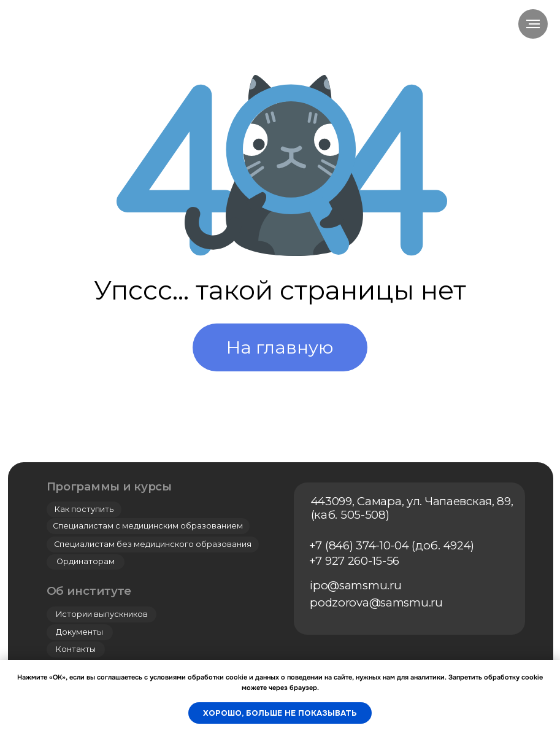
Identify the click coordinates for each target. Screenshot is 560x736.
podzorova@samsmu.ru (376, 602)
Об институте (89, 591)
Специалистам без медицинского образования (153, 544)
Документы (79, 632)
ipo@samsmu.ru (355, 585)
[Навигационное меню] (533, 24)
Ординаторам (86, 561)
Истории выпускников (102, 614)
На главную (280, 347)
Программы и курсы (109, 486)
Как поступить (84, 509)
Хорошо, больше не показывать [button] (280, 713)
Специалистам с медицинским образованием (148, 526)
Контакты (76, 649)
